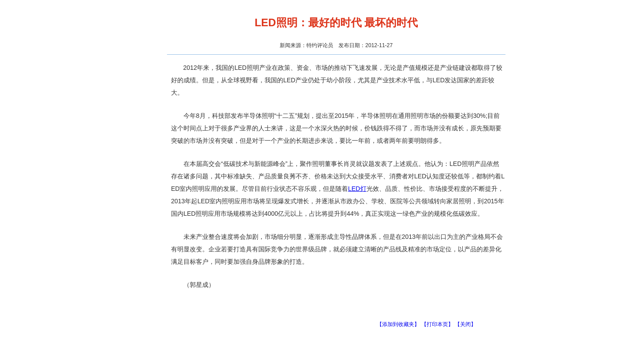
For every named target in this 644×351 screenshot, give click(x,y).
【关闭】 (465, 324)
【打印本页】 (437, 324)
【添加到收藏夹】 (398, 324)
